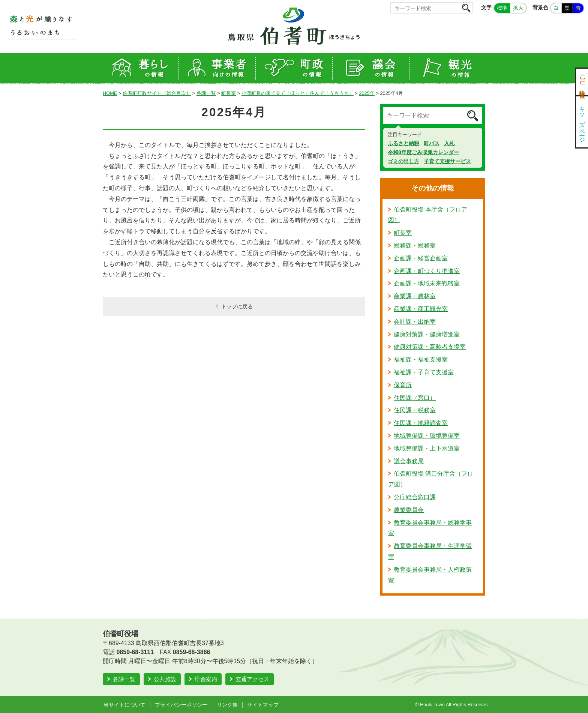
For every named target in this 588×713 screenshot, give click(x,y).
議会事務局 (409, 461)
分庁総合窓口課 (415, 497)
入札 (449, 143)
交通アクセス (252, 679)
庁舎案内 (206, 679)
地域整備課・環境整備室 (427, 436)
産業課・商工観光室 (421, 309)
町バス (432, 143)
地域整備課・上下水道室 (427, 448)
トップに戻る (237, 306)
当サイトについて (124, 705)
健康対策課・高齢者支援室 (430, 347)
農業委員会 (409, 510)
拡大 (518, 8)
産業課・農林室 (415, 296)
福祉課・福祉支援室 (421, 360)
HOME (110, 93)
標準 (502, 8)
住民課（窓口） (415, 398)
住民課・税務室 (415, 410)
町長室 (229, 93)
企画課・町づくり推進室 (427, 271)
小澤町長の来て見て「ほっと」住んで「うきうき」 (298, 93)
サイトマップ (263, 705)
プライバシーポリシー (181, 705)
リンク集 (227, 705)
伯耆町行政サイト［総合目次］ (157, 93)
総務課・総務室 (415, 245)
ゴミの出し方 (403, 161)
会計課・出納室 (415, 322)
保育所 (403, 385)
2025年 (367, 93)
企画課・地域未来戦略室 (427, 283)
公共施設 (165, 679)
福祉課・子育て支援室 (424, 372)
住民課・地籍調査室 (421, 423)
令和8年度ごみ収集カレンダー (423, 152)
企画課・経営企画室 (421, 258)
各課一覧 (206, 93)
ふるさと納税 (403, 143)
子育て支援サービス (447, 161)
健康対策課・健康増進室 (427, 334)
